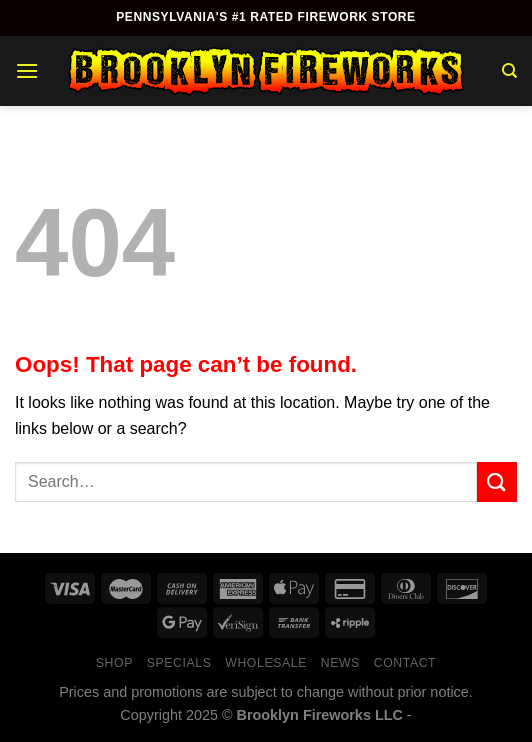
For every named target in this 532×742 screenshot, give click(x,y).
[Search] (509, 71)
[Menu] (27, 70)
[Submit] (497, 481)
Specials (179, 663)
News (340, 663)
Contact (405, 663)
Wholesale (266, 663)
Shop (114, 663)
